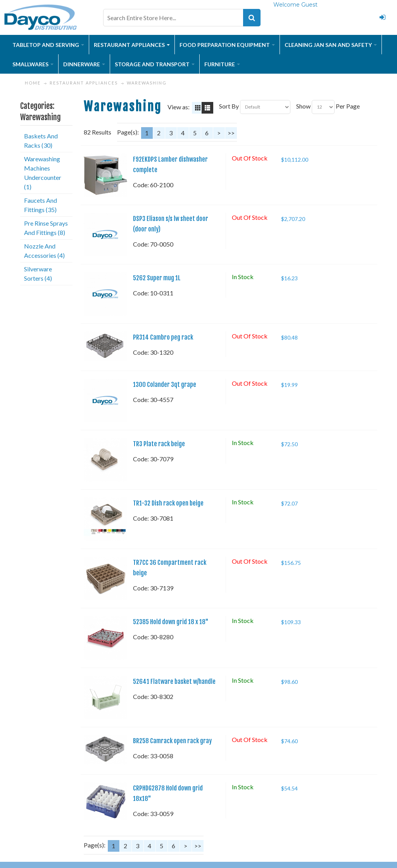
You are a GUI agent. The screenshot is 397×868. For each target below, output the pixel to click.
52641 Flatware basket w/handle (174, 682)
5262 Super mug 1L (157, 278)
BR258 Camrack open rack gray (172, 741)
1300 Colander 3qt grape (165, 385)
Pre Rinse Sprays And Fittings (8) (46, 228)
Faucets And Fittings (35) (41, 205)
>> (231, 133)
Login (382, 17)
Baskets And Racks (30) (41, 141)
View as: (179, 107)
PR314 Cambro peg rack (163, 337)
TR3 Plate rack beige (159, 444)
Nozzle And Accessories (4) (44, 251)
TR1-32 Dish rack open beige (168, 503)
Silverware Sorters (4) (38, 274)
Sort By (229, 106)
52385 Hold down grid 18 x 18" (171, 622)
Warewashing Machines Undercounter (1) (43, 173)
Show (303, 106)
